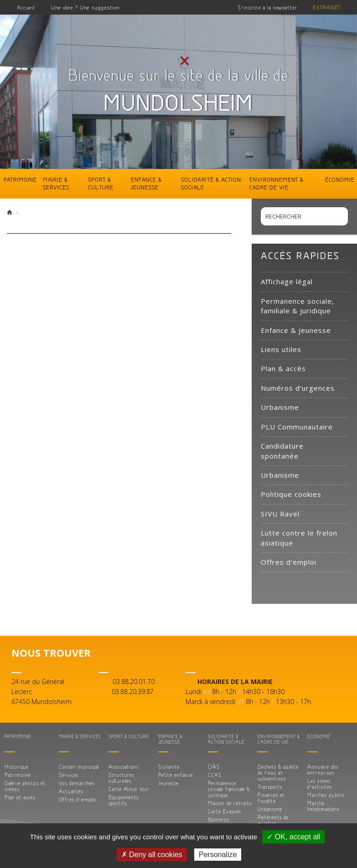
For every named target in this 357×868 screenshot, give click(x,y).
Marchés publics (326, 795)
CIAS (214, 767)
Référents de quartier (273, 820)
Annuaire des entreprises (323, 770)
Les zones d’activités (320, 784)
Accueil (26, 7)
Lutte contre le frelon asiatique (299, 538)
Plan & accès (283, 368)
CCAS (215, 775)
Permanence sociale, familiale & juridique (297, 306)
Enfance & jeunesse (146, 183)
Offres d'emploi (289, 562)
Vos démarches (77, 783)
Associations (124, 767)
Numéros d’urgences (298, 388)
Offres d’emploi (78, 799)
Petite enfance (176, 775)
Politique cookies (291, 494)
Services (69, 775)
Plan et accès (20, 797)
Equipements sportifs (124, 800)
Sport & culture (101, 183)
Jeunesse (168, 783)
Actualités (71, 791)
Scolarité (169, 767)
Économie (340, 179)
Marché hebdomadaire (323, 806)
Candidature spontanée (282, 451)
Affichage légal (287, 281)
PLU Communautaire (297, 427)
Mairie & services (56, 183)
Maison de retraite (230, 803)
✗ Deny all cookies (152, 855)
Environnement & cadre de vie (277, 183)
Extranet (327, 8)
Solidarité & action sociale (211, 183)
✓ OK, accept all (293, 837)
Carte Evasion (225, 811)
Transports (270, 787)
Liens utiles (281, 349)
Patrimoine (20, 179)
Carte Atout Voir (129, 789)
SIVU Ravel (280, 514)
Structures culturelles (121, 778)
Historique (17, 767)
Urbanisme (280, 407)
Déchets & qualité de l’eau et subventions (278, 773)
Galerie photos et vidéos (25, 786)
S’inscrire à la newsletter (268, 8)
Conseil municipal (79, 767)
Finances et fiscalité (271, 798)
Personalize (218, 855)
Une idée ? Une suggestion (85, 7)
